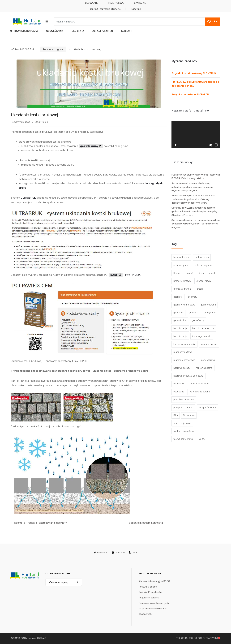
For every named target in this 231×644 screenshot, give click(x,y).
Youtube (118, 553)
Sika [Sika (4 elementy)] (176, 415)
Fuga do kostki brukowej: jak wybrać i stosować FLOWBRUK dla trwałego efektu (196, 177)
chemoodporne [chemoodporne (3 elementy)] (181, 265)
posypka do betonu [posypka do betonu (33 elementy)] (183, 407)
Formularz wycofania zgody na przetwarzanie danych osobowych (154, 609)
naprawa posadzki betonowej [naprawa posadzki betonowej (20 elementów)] (188, 376)
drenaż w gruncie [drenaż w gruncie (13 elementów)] (182, 289)
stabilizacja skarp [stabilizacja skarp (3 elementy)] (182, 423)
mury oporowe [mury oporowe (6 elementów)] (208, 360)
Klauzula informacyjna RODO (154, 581)
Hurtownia (136, 9)
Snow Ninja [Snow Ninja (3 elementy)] (189, 415)
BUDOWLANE (92, 3)
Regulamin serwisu (149, 598)
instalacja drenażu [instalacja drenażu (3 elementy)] (202, 336)
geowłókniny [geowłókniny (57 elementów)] (198, 320)
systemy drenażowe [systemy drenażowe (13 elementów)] (184, 431)
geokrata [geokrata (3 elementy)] (178, 297)
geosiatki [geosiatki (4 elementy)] (194, 313)
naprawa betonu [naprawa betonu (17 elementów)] (204, 368)
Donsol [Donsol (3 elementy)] (177, 273)
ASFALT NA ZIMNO (103, 31)
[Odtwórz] (176, 145)
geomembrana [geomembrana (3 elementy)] (208, 305)
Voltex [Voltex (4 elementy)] (202, 439)
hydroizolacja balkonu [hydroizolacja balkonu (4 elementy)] (203, 328)
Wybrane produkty (184, 61)
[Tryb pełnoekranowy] (216, 145)
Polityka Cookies (148, 587)
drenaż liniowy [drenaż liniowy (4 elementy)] (204, 281)
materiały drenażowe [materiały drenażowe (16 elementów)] (184, 360)
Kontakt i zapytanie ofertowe (105, 9)
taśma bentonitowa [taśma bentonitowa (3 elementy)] (183, 439)
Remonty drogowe (53, 49)
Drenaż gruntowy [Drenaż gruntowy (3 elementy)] (182, 281)
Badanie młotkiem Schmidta (148, 523)
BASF (114, 275)
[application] (196, 135)
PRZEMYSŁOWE (116, 3)
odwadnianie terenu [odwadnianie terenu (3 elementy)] (200, 384)
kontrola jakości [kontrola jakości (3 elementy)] (209, 344)
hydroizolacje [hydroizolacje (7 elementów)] (180, 336)
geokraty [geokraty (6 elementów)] (193, 297)
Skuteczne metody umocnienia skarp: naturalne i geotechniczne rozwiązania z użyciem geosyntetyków (193, 187)
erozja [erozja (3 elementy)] (200, 289)
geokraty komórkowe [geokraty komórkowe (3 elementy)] (184, 305)
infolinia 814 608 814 (22, 49)
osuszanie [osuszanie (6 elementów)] (179, 392)
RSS (133, 553)
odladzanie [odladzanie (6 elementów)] (179, 384)
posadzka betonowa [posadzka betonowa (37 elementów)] (184, 400)
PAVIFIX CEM (133, 275)
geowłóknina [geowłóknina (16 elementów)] (180, 320)
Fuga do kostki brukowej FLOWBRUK (194, 73)
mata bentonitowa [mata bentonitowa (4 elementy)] (183, 352)
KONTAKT (127, 31)
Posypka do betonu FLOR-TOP (190, 94)
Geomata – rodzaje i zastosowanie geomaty (39, 523)
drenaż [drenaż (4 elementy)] (189, 273)
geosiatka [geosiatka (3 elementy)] (178, 313)
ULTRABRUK (28, 198)
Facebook (101, 553)
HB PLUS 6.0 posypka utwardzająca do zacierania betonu (195, 84)
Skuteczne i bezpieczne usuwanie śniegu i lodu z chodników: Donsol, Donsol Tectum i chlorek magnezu (196, 224)
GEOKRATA (78, 31)
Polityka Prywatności (150, 592)
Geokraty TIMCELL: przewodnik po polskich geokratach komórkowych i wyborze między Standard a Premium (194, 211)
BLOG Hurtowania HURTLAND (32, 638)
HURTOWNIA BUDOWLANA (23, 31)
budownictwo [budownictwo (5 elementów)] (202, 257)
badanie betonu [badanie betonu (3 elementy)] (181, 257)
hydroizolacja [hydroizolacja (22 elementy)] (180, 328)
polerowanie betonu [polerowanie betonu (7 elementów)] (200, 392)
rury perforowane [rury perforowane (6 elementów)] (207, 407)
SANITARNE (140, 3)
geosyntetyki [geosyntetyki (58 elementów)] (210, 313)
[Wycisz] (211, 145)
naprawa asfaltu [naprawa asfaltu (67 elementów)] (182, 368)
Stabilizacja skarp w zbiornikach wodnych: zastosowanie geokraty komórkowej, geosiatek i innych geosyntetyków (193, 199)
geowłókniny (89, 146)
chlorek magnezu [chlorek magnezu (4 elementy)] (203, 265)
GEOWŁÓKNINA (55, 31)
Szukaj (212, 21)
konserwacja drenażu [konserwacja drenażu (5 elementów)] (184, 344)
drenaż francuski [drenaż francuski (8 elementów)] (207, 273)
